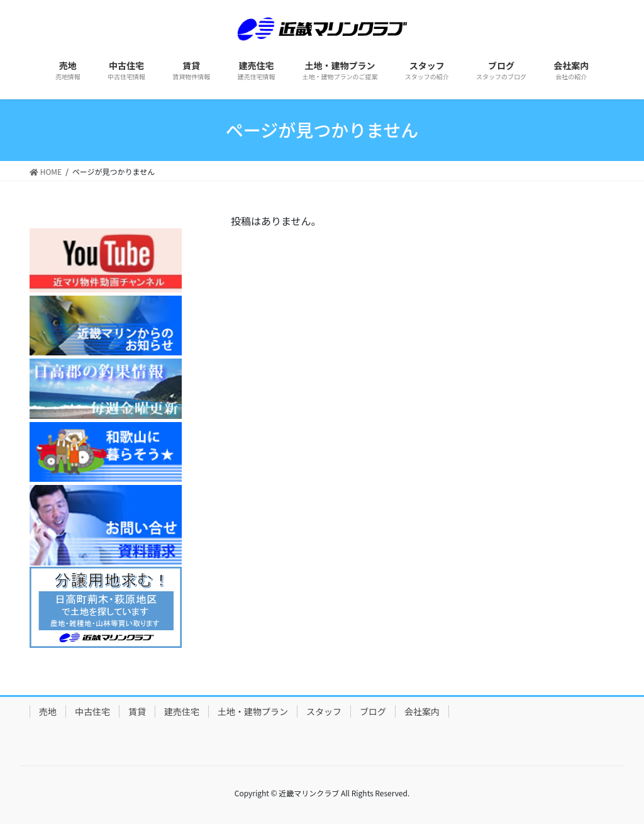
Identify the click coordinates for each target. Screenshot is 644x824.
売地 (48, 711)
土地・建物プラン (253, 711)
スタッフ (324, 711)
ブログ (373, 711)
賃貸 (137, 711)
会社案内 (422, 711)
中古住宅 (92, 711)
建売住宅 (182, 711)
